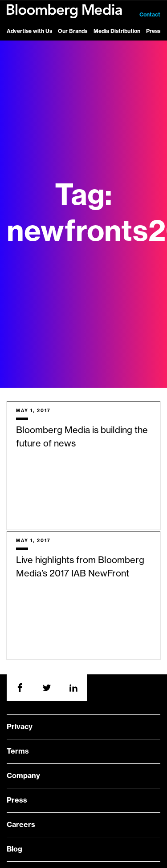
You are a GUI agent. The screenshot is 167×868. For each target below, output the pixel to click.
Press (153, 31)
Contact (150, 15)
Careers (21, 825)
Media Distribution (117, 31)
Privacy (20, 727)
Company (23, 776)
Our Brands (73, 31)
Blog (14, 849)
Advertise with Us (29, 31)
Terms (18, 751)
